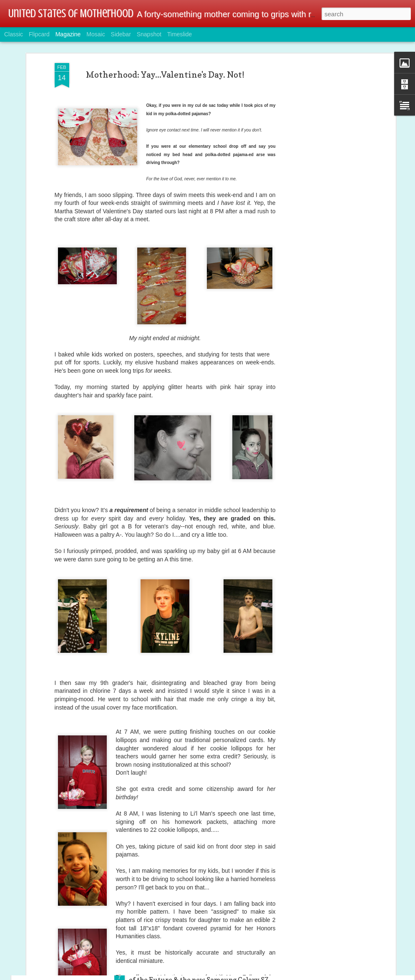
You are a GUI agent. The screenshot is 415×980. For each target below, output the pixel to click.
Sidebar (121, 34)
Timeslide (180, 34)
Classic (14, 34)
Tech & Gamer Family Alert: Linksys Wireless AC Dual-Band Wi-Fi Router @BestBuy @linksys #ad (206, 881)
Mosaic (96, 34)
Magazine (68, 34)
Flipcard (39, 34)
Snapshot (149, 34)
